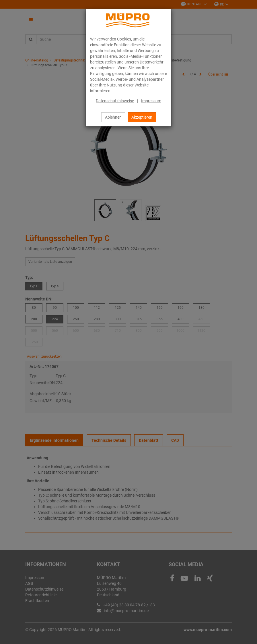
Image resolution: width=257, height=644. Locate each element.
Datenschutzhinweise (115, 101)
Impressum (151, 101)
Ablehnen (113, 117)
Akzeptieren (142, 117)
